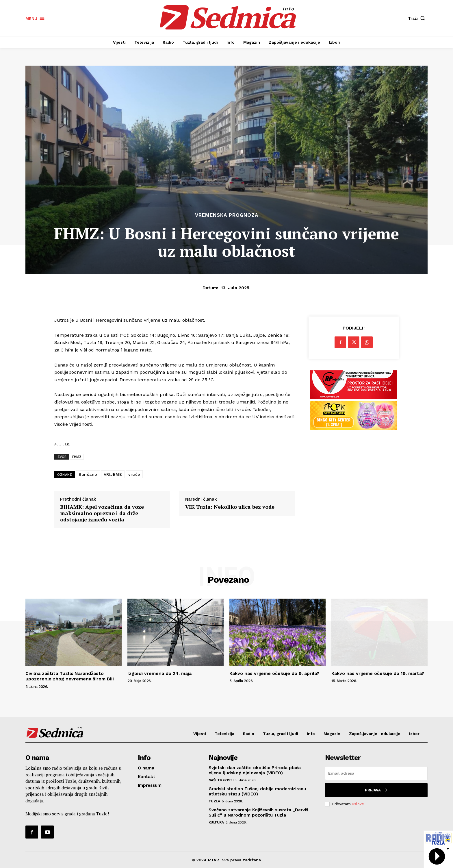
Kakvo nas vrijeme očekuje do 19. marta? (378, 673)
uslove (358, 804)
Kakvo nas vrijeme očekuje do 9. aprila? (274, 673)
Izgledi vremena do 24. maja (159, 673)
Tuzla (214, 801)
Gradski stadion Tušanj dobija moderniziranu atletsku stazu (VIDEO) (257, 791)
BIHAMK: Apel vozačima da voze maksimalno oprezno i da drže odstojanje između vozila (102, 513)
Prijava (376, 790)
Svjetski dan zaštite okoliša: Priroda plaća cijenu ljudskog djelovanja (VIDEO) (255, 770)
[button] (418, 18)
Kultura (216, 822)
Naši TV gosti (221, 780)
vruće (134, 474)
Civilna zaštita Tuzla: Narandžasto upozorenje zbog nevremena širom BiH (70, 676)
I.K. (67, 444)
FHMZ (77, 457)
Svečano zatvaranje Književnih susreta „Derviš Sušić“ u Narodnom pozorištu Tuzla (258, 813)
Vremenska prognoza (227, 215)
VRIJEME (113, 474)
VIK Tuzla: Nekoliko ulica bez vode (230, 507)
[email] (376, 773)
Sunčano (88, 474)
